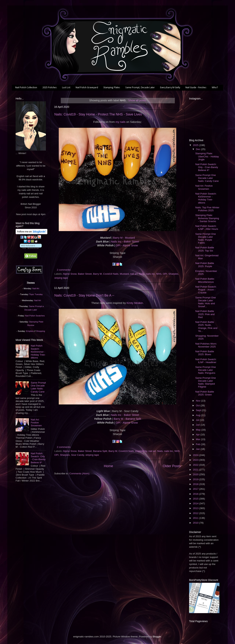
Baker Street (85, 274)
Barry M (97, 274)
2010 (196, 523)
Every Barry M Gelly (170, 88)
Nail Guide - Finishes (196, 88)
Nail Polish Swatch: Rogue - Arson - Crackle (206, 290)
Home (108, 466)
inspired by (141, 451)
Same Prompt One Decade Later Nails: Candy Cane (38, 387)
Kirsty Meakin (135, 303)
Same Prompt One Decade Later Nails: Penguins (206, 370)
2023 (196, 460)
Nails (142, 274)
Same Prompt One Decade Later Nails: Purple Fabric (206, 238)
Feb (198, 444)
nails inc (150, 274)
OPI (165, 274)
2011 (196, 518)
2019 (196, 479)
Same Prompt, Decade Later (140, 88)
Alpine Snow (70, 274)
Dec (198, 149)
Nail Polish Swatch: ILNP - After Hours (207, 228)
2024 (196, 455)
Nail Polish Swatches (35, 316)
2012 (196, 513)
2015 (196, 499)
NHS (159, 274)
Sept (199, 410)
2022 (196, 465)
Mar (198, 439)
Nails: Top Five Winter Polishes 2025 (207, 209)
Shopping (41, 331)
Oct (198, 405)
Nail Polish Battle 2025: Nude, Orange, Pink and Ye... (206, 327)
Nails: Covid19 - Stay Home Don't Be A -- (84, 295)
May (199, 430)
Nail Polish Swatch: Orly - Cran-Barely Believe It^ (38, 458)
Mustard (124, 274)
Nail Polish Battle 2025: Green (205, 393)
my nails (120, 122)
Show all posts (137, 100)
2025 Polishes (50, 88)
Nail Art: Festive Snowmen (36, 423)
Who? (215, 88)
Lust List (66, 88)
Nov (198, 401)
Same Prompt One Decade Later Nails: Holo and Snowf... (206, 302)
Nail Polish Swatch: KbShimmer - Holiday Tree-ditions (38, 352)
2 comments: (64, 270)
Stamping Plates (112, 88)
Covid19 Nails (111, 274)
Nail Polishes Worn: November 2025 (206, 345)
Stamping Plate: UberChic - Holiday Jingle (207, 156)
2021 (196, 470)
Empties (30, 331)
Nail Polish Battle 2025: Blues (205, 353)
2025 (196, 145)
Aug (198, 415)
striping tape (61, 278)
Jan (198, 449)
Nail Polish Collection (26, 88)
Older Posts (172, 466)
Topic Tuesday (36, 294)
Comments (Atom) (79, 473)
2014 (196, 503)
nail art (134, 274)
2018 (196, 484)
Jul (198, 420)
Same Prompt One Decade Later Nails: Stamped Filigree (206, 382)
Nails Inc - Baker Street (125, 242)
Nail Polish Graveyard (87, 88)
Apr (198, 435)
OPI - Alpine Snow (127, 245)
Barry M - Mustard (124, 238)
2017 (196, 489)
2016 (196, 494)
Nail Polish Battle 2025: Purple (205, 265)
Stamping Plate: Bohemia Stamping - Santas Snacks (207, 218)
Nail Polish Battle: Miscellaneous (205, 280)
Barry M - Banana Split (127, 419)
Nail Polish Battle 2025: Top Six (205, 249)
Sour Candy (78, 455)
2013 (196, 508)
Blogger (157, 637)
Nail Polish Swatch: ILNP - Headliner (206, 361)
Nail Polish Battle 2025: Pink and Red (205, 314)
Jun (198, 425)
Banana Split (100, 451)
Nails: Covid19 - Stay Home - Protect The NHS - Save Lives (98, 114)
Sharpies (173, 274)
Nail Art (36, 288)
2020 (196, 474)
